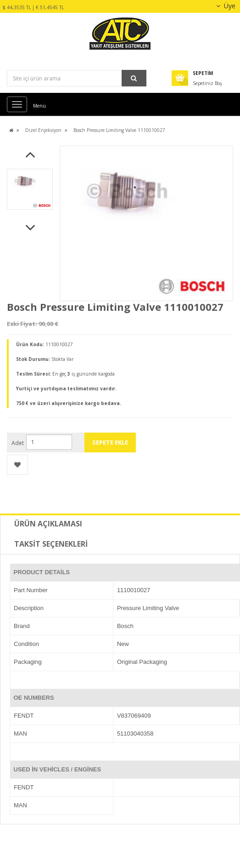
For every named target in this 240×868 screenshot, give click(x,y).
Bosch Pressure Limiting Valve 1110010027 (119, 130)
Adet (18, 443)
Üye (225, 6)
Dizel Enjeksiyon (43, 130)
